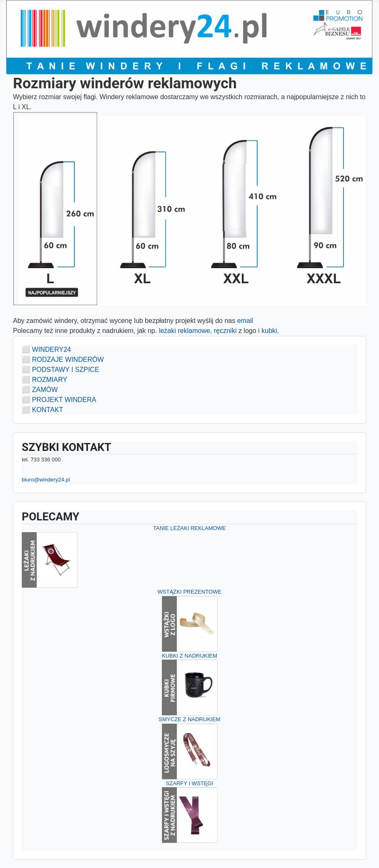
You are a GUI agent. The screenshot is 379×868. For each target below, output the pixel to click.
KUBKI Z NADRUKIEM (189, 656)
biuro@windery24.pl (46, 480)
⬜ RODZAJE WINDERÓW (63, 360)
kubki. (271, 331)
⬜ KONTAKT (42, 410)
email (245, 321)
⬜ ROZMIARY (45, 380)
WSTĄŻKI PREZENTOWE (190, 592)
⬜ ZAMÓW (40, 390)
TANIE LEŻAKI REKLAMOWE (189, 528)
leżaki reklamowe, (186, 331)
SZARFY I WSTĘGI (189, 783)
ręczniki (226, 331)
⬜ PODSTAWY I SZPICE (60, 370)
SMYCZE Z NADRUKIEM (189, 719)
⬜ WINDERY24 (46, 350)
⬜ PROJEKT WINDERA (59, 400)
